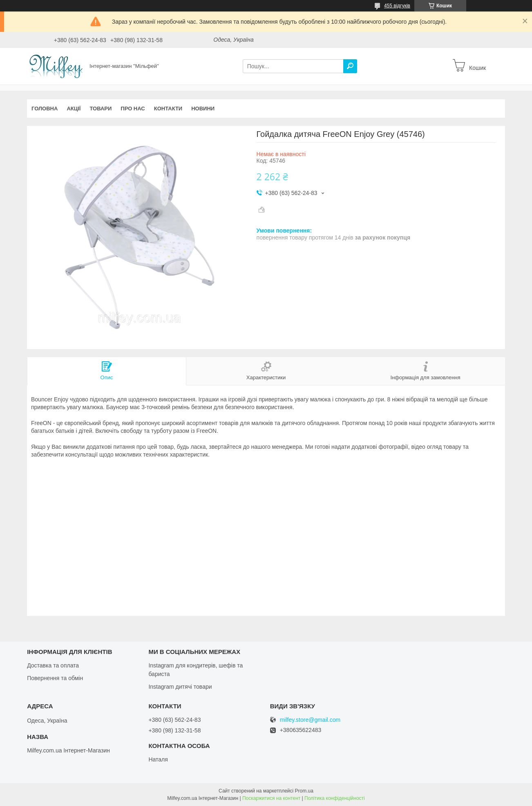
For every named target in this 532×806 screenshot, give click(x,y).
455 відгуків (397, 6)
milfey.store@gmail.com (310, 720)
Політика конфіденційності (335, 798)
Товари (101, 109)
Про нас (133, 109)
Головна (45, 109)
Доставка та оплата (53, 665)
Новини (203, 109)
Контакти (168, 109)
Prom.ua (304, 791)
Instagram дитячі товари (180, 687)
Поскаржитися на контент (271, 798)
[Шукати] (350, 66)
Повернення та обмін (55, 678)
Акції (74, 109)
